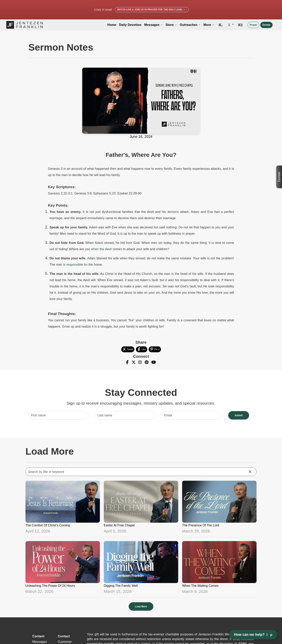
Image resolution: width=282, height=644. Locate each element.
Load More (141, 607)
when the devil (101, 249)
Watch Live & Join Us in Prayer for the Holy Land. (152, 10)
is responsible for (75, 265)
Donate (266, 25)
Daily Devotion (130, 25)
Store (171, 25)
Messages (153, 25)
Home (112, 25)
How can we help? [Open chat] (253, 635)
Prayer (253, 25)
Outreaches (190, 25)
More (209, 25)
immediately (96, 218)
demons (173, 212)
